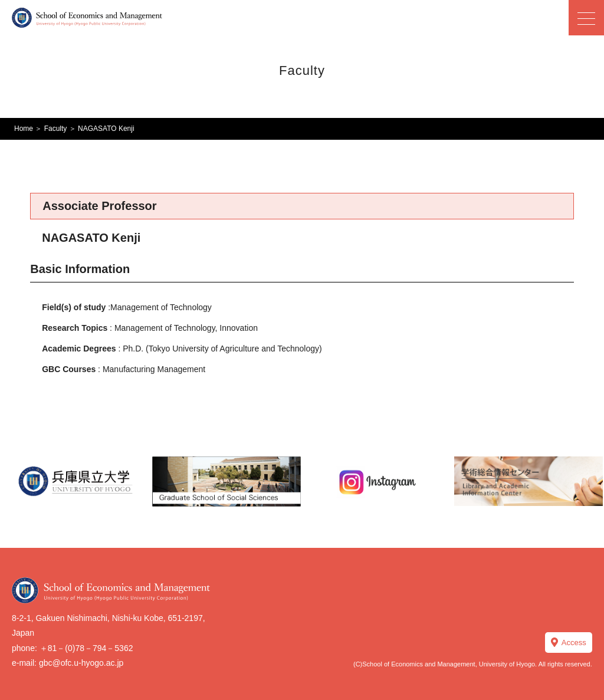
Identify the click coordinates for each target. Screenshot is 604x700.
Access (574, 643)
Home (24, 129)
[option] (75, 481)
